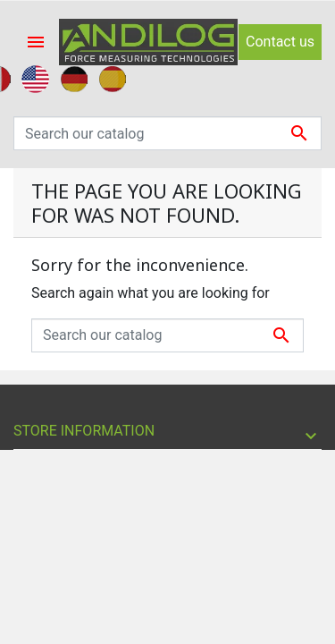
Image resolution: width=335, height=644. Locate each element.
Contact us (280, 42)
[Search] (167, 133)
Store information (84, 431)
